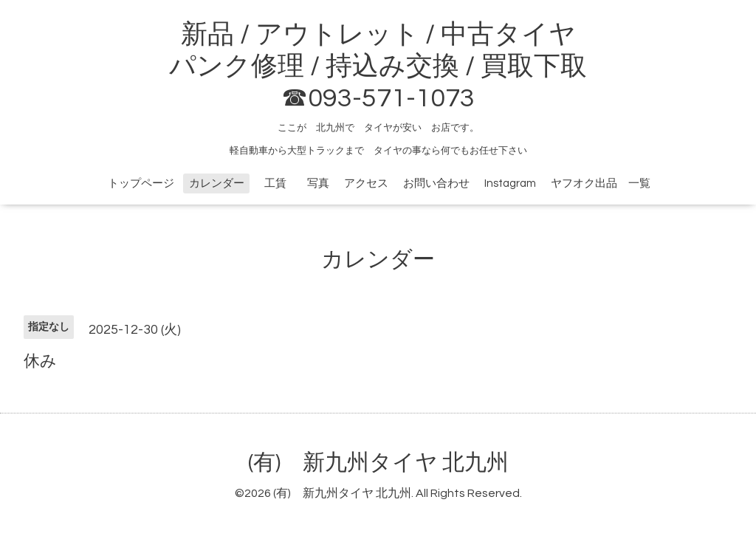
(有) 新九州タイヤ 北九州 (378, 463)
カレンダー (217, 183)
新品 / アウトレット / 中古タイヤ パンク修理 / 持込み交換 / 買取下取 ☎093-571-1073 (378, 66)
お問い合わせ (436, 183)
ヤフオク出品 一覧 (601, 183)
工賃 (281, 183)
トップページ (141, 183)
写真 (318, 183)
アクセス (366, 183)
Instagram (510, 183)
